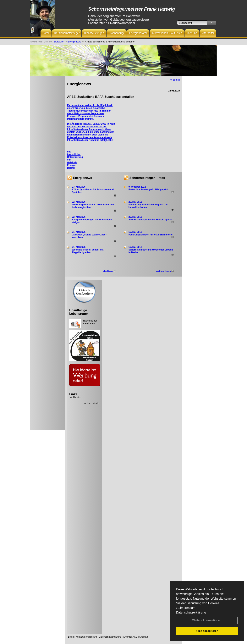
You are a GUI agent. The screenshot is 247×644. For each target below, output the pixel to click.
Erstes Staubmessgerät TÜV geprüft (148, 190)
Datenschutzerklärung (191, 612)
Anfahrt (127, 637)
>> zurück (175, 80)
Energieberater (138, 33)
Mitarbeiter (208, 33)
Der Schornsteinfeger (67, 33)
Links (73, 394)
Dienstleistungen (94, 33)
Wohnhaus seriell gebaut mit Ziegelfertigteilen (88, 251)
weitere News (165, 271)
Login (71, 637)
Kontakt (80, 637)
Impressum (188, 608)
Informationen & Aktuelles (167, 33)
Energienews (82, 178)
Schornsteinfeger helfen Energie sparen (150, 220)
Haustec (77, 397)
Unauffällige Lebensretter (79, 312)
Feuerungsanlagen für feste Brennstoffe (151, 235)
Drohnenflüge (117, 33)
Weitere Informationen (207, 620)
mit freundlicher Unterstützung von (75, 156)
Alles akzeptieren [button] (207, 631)
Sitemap (144, 637)
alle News (109, 271)
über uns (192, 33)
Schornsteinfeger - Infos (147, 178)
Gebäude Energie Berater (72, 165)
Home (46, 33)
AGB (135, 637)
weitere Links (92, 403)
